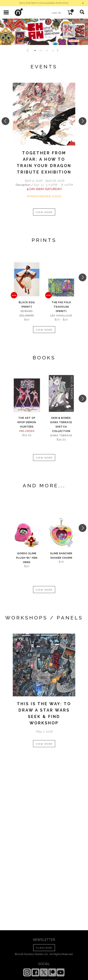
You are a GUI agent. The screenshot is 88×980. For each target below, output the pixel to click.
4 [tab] (53, 51)
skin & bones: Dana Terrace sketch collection (61, 424)
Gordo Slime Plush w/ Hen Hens (27, 558)
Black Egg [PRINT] (27, 305)
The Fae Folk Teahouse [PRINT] (61, 307)
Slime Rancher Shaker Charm (61, 556)
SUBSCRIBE (44, 948)
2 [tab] (41, 51)
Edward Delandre (27, 313)
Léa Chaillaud (61, 316)
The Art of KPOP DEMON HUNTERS (27, 422)
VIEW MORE (44, 212)
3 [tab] (47, 51)
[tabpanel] (44, 32)
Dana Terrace (61, 435)
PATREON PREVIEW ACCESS (44, 196)
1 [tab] (35, 51)
